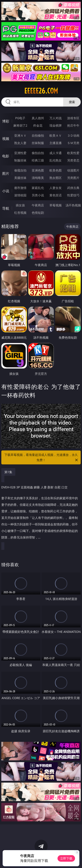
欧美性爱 (73, 153)
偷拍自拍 (38, 153)
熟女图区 (56, 178)
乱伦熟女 (56, 160)
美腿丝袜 (20, 178)
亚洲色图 (38, 170)
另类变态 (73, 160)
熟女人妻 (20, 143)
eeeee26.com (41, 91)
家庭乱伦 (38, 188)
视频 (6, 139)
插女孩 (20, 205)
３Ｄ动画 (73, 135)
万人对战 (56, 118)
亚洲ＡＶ (20, 135)
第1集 (8, 472)
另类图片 (73, 178)
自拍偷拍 (38, 135)
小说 (6, 191)
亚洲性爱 (20, 153)
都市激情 (20, 188)
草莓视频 (56, 205)
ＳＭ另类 (73, 143)
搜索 (72, 102)
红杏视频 (20, 213)
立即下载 (66, 858)
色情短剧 (38, 213)
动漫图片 (73, 170)
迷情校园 (20, 195)
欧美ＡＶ (56, 135)
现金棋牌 (56, 125)
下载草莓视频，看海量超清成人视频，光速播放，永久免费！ (42, 458)
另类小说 (38, 195)
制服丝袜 (20, 160)
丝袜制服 (38, 143)
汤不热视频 (73, 205)
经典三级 (38, 160)
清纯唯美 (38, 178)
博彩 (6, 121)
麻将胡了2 (20, 125)
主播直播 (56, 143)
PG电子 (20, 118)
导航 (6, 208)
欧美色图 (56, 170)
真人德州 (38, 118)
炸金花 (38, 125)
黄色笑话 (56, 195)
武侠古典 (73, 188)
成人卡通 (56, 153)
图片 (6, 173)
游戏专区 (73, 118)
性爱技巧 (73, 195)
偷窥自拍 (20, 170)
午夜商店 (38, 205)
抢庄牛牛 (73, 125)
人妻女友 (56, 188)
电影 (6, 156)
